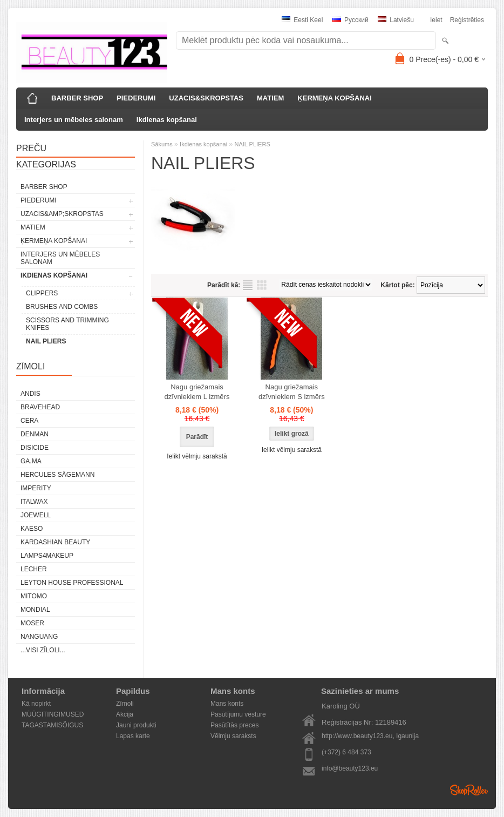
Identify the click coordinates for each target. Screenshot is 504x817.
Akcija (125, 714)
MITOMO (34, 596)
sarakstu (248, 285)
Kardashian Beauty (55, 542)
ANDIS (30, 394)
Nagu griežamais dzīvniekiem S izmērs (292, 392)
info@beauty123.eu (350, 768)
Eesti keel (302, 20)
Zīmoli (125, 704)
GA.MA (31, 461)
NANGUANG (39, 637)
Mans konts (227, 704)
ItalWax (34, 502)
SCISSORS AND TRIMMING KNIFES (67, 324)
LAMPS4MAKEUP (47, 556)
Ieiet (436, 20)
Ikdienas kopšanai (167, 120)
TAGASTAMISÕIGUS (52, 725)
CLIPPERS (42, 293)
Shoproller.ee (469, 790)
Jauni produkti (136, 725)
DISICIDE (35, 448)
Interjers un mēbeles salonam (74, 120)
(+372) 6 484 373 (346, 752)
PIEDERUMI (136, 98)
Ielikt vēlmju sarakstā (197, 456)
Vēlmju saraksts (233, 736)
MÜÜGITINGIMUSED (53, 714)
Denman (35, 434)
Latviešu (396, 20)
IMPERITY (36, 488)
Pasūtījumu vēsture (238, 714)
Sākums (162, 144)
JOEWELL (36, 515)
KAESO (32, 529)
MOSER (32, 623)
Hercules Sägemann (57, 475)
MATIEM (270, 98)
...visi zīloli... (43, 650)
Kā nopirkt (36, 704)
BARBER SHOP (77, 98)
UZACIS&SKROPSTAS (206, 98)
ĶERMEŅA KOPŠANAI (334, 98)
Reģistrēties (467, 20)
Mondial (35, 610)
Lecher (34, 569)
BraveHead (40, 407)
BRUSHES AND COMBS (62, 307)
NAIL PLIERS (46, 341)
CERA (29, 421)
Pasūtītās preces (234, 725)
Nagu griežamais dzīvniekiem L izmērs (197, 392)
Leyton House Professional (72, 583)
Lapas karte (133, 736)
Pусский (350, 20)
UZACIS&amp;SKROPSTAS (62, 214)
